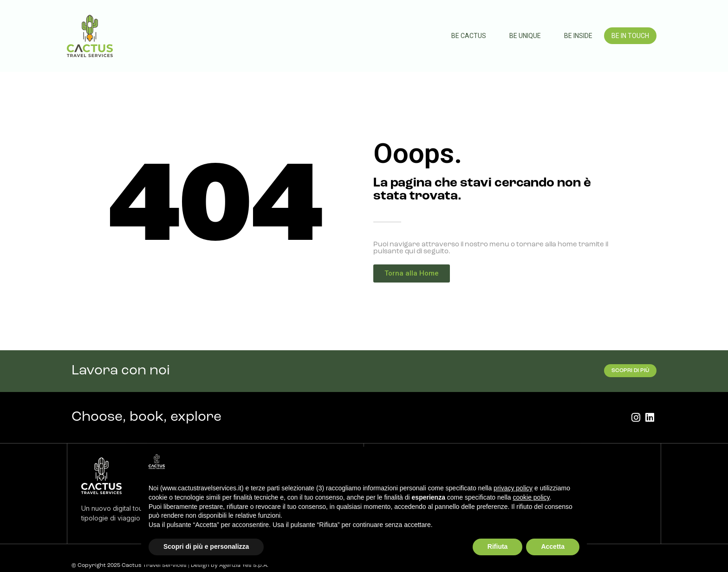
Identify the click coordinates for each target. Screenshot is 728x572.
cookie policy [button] (531, 497)
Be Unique (525, 36)
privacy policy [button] (513, 488)
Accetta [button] (553, 546)
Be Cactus (469, 36)
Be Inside (578, 36)
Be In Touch (630, 36)
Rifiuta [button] (498, 546)
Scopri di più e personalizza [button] (206, 546)
